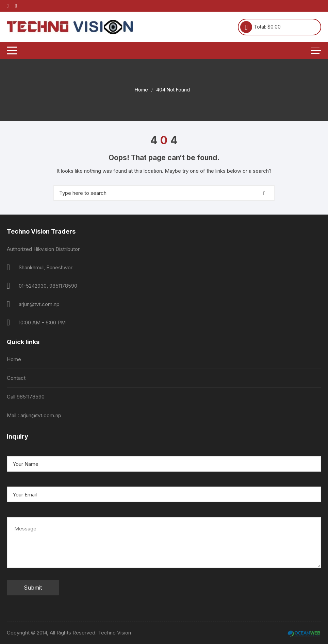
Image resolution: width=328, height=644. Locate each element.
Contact (16, 378)
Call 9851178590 (26, 397)
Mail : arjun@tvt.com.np (34, 415)
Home (14, 359)
